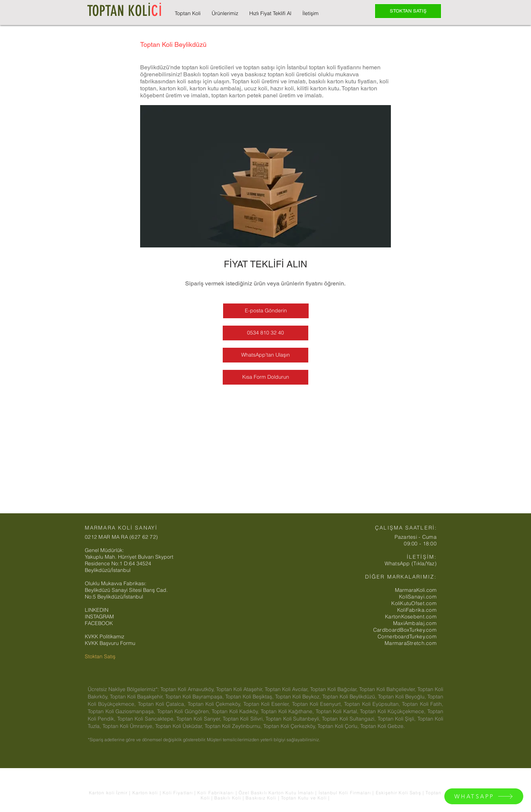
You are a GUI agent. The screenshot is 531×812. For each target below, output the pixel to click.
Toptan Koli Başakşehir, (138, 697)
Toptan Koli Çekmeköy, (216, 704)
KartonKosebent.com (411, 617)
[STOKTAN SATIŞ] (408, 11)
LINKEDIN (97, 610)
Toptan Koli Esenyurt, (318, 704)
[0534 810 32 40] (265, 333)
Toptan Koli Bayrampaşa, (195, 697)
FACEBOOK (99, 623)
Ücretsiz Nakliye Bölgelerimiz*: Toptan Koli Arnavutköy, (152, 689)
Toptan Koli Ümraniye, (129, 726)
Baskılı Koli (228, 798)
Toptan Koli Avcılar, (287, 689)
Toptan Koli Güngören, (185, 711)
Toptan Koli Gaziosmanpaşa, (122, 711)
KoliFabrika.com (417, 610)
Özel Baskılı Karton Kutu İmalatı (277, 793)
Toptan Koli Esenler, (268, 704)
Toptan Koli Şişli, (398, 719)
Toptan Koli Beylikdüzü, (350, 697)
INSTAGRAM (99, 617)
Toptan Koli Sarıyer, (199, 719)
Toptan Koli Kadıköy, (236, 711)
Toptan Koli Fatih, (423, 704)
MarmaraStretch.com (411, 643)
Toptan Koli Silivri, (244, 719)
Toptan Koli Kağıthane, (288, 711)
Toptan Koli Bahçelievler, (388, 689)
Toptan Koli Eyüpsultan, (373, 704)
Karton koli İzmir (109, 793)
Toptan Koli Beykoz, (299, 697)
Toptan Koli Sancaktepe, (147, 719)
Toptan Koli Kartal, (338, 711)
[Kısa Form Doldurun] (265, 377)
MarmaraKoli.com (416, 590)
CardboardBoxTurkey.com (405, 630)
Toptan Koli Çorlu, (339, 726)
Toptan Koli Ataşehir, (240, 689)
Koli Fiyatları (178, 793)
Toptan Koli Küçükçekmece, (394, 711)
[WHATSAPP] (484, 796)
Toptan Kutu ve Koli (305, 798)
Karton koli (145, 793)
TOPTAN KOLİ (125, 11)
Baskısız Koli (261, 798)
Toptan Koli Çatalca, (163, 704)
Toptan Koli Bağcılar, (335, 689)
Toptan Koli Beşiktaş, (250, 697)
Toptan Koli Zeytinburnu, (234, 726)
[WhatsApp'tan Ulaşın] (265, 355)
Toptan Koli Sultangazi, (350, 719)
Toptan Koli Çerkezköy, (290, 726)
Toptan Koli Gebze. (383, 726)
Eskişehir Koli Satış (399, 793)
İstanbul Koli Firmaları (346, 793)
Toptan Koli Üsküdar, (180, 726)
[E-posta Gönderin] (266, 311)
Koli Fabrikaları (216, 793)
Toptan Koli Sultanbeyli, (294, 719)
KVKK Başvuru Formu (110, 643)
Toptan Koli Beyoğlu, (403, 697)
